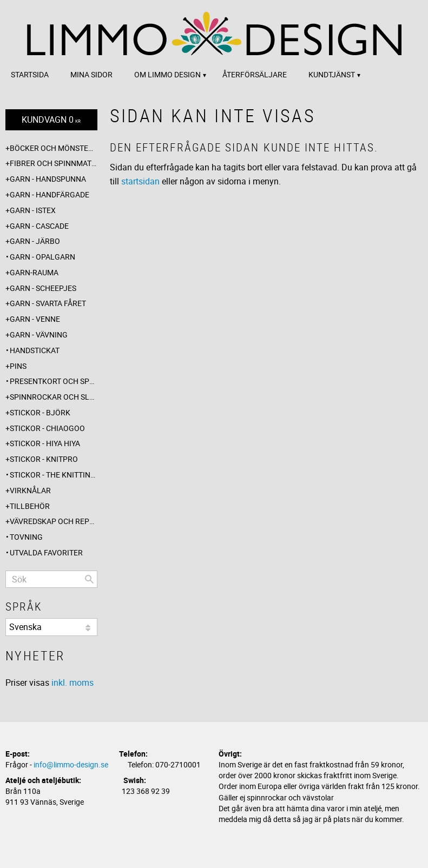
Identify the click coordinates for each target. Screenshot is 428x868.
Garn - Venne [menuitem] (35, 319)
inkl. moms (73, 683)
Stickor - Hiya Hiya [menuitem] (45, 443)
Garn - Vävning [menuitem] (39, 334)
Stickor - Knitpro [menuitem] (44, 459)
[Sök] (89, 579)
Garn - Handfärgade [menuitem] (50, 194)
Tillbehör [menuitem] (30, 506)
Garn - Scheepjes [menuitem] (43, 288)
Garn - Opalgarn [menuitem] (42, 257)
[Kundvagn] (51, 120)
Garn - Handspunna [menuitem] (48, 179)
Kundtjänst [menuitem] (332, 74)
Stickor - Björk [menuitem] (40, 412)
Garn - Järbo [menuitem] (35, 241)
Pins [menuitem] (18, 366)
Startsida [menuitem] (30, 74)
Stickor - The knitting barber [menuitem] (54, 475)
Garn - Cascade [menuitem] (39, 226)
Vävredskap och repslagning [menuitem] (54, 521)
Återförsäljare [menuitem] (255, 74)
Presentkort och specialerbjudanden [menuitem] (54, 381)
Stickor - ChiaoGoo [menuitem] (47, 428)
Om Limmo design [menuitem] (167, 74)
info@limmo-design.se (71, 764)
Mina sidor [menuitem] (91, 74)
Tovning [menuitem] (26, 537)
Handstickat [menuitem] (35, 350)
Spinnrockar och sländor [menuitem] (54, 397)
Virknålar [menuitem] (30, 490)
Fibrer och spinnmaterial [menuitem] (54, 163)
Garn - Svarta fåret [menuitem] (48, 303)
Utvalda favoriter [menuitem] (46, 552)
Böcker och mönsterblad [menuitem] (54, 148)
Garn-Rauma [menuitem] (34, 272)
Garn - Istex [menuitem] (33, 210)
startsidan (140, 181)
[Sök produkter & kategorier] (51, 579)
